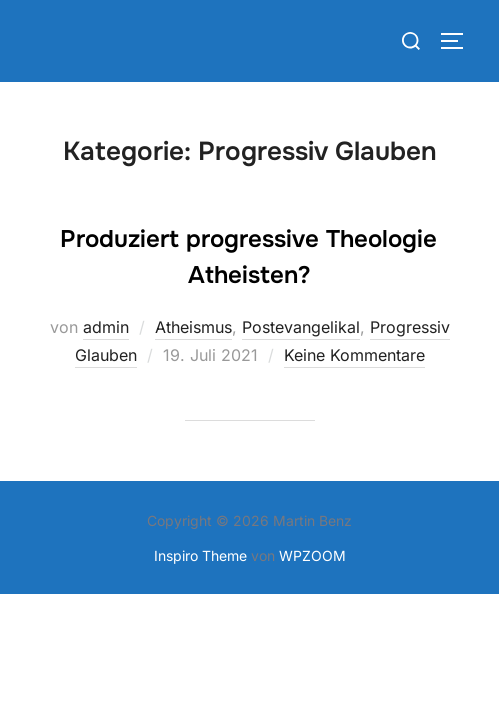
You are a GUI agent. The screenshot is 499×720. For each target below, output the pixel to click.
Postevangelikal (301, 327)
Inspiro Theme (200, 555)
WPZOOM (312, 555)
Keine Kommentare (354, 355)
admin (106, 327)
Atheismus (193, 327)
